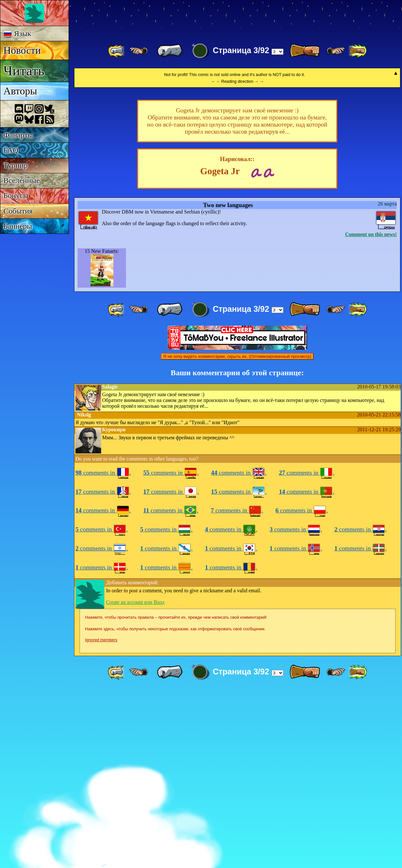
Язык (17, 34)
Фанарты (18, 135)
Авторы (20, 91)
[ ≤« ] (139, 51)
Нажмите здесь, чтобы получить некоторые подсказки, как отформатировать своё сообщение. (175, 807)
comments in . (103, 651)
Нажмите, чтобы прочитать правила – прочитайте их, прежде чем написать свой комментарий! (176, 795)
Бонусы (16, 196)
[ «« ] (117, 51)
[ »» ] (358, 51)
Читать (24, 71)
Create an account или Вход (135, 780)
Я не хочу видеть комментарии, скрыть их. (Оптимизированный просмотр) (237, 534)
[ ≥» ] (336, 51)
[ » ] (305, 51)
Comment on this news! (371, 412)
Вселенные (22, 180)
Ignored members (101, 818)
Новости (22, 50)
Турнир (16, 165)
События (18, 211)
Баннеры (18, 226)
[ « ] (170, 51)
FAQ (11, 150)
